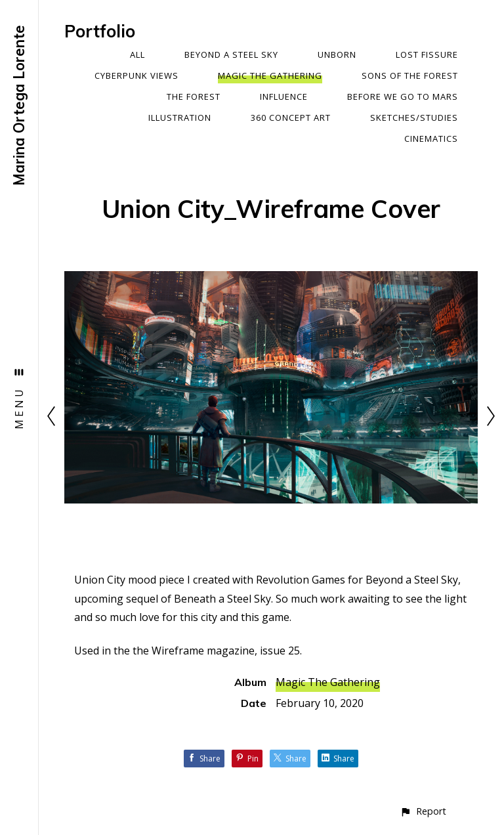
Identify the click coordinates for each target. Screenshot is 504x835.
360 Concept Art (291, 118)
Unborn (337, 54)
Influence (284, 96)
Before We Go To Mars (403, 96)
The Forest (194, 96)
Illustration (180, 118)
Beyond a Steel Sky (231, 54)
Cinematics (431, 139)
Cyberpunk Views (136, 75)
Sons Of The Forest (410, 75)
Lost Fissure (427, 54)
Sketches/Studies (414, 118)
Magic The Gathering (270, 75)
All (137, 54)
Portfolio (100, 31)
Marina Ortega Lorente (19, 105)
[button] (423, 811)
